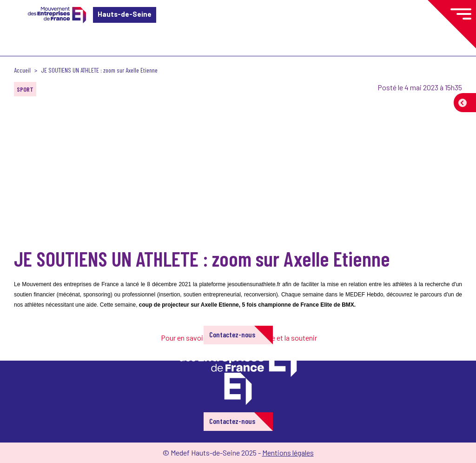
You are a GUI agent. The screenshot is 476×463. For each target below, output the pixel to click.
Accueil (22, 70)
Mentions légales (288, 453)
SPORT (25, 89)
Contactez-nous (232, 334)
